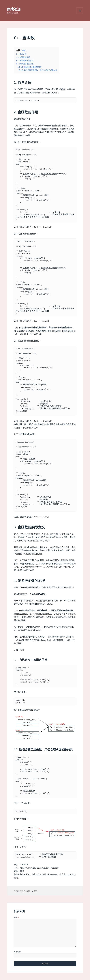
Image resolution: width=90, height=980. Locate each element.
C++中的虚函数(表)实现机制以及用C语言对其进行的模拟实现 (47, 587)
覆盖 (63, 89)
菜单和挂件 (80, 14)
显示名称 (17, 952)
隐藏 (24, 50)
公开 (35, 891)
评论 (16, 917)
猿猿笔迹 (14, 9)
